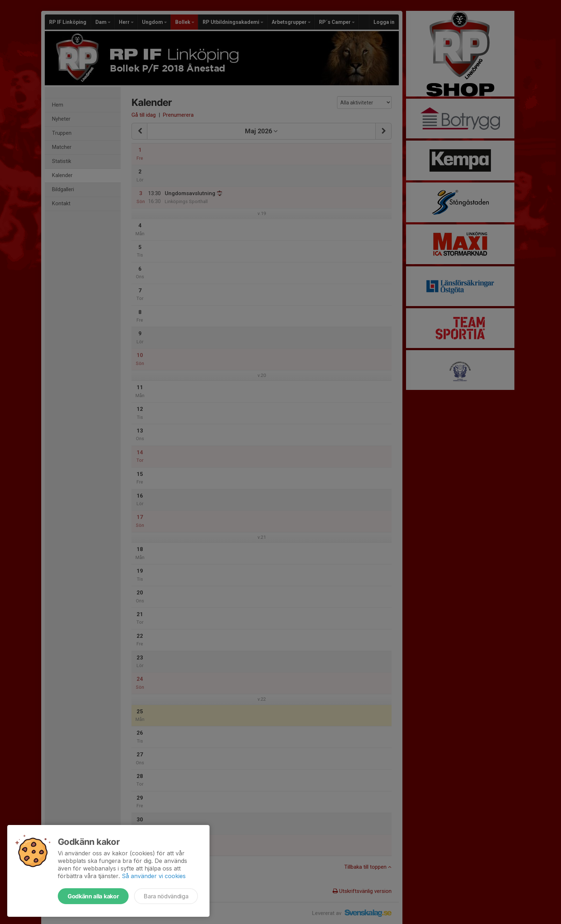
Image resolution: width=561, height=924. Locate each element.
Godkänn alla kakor (93, 896)
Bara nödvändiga (166, 896)
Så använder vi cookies (154, 876)
